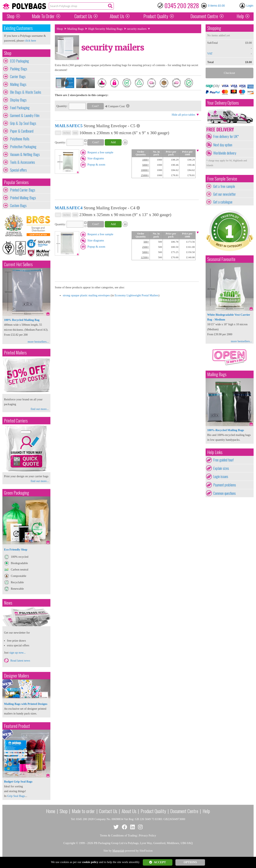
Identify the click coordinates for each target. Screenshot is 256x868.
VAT (210, 54)
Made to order (83, 811)
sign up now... (17, 653)
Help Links (215, 452)
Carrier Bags (18, 76)
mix (58, 133)
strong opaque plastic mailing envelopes (86, 295)
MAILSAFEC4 (69, 208)
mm (75, 133)
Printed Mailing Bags (23, 198)
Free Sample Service (222, 179)
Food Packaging (20, 108)
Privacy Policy (148, 835)
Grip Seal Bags (16, 796)
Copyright (69, 843)
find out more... (40, 409)
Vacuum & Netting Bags (25, 154)
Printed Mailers (15, 353)
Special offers (18, 170)
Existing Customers (18, 28)
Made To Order (43, 16)
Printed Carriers (16, 421)
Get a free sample (224, 186)
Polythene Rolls (20, 139)
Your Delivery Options (223, 103)
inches (67, 133)
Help (240, 16)
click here (30, 41)
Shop (11, 16)
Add (113, 142)
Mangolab (118, 851)
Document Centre (184, 811)
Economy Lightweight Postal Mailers (136, 295)
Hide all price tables (183, 115)
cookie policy (90, 862)
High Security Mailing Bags (105, 29)
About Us (117, 16)
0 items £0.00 (216, 6)
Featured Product (17, 726)
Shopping (214, 28)
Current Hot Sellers (18, 264)
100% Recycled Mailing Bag (22, 320)
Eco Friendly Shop (16, 550)
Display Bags (18, 100)
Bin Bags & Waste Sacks (26, 92)
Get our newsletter (224, 194)
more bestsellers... (38, 342)
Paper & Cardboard (22, 131)
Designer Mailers (16, 676)
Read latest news (20, 661)
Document (204, 16)
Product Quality (153, 811)
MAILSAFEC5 (69, 126)
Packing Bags (19, 69)
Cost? (95, 106)
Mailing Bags (18, 84)
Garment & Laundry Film (25, 115)
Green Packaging (16, 493)
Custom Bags (18, 205)
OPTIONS (190, 862)
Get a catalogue (223, 202)
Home (51, 811)
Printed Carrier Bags (23, 190)
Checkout (229, 73)
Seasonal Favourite (221, 259)
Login (250, 6)
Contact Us (83, 16)
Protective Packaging (23, 147)
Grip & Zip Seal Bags (23, 123)
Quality (156, 16)
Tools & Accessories (22, 162)
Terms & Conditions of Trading (118, 835)
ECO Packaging (19, 61)
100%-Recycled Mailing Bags (226, 430)
